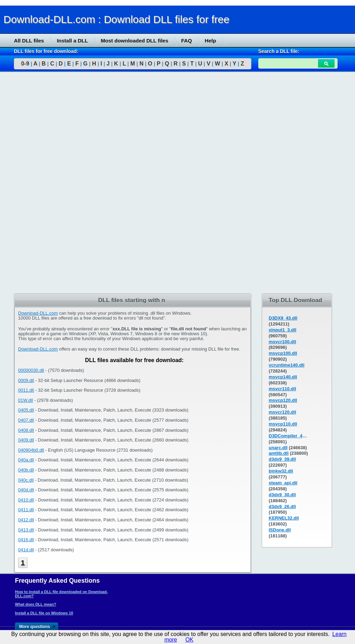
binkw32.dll (281, 471)
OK (190, 640)
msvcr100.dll (282, 342)
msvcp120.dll (283, 400)
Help (210, 41)
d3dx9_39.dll (282, 459)
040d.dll (26, 490)
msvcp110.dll (283, 424)
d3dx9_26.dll (282, 507)
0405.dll (26, 410)
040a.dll (26, 460)
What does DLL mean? (35, 604)
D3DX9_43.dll (283, 318)
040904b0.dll (31, 450)
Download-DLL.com (38, 313)
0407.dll (26, 420)
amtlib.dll (279, 453)
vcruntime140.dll (287, 365)
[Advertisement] (52, 184)
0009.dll (26, 380)
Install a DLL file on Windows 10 (44, 613)
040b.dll (26, 470)
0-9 (25, 64)
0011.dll (26, 390)
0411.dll (26, 510)
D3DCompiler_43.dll (290, 436)
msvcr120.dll (282, 412)
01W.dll (26, 400)
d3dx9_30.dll (282, 495)
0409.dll (26, 440)
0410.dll (26, 500)
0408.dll (26, 430)
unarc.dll (278, 448)
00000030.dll (31, 370)
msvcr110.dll (282, 389)
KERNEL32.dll (284, 518)
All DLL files (29, 41)
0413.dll (26, 530)
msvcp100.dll (283, 353)
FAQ (187, 41)
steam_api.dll (283, 483)
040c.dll (26, 480)
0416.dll (26, 540)
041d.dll (26, 550)
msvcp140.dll (283, 377)
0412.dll (26, 520)
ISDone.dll (280, 530)
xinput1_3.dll (282, 330)
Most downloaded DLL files (135, 41)
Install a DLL (72, 41)
